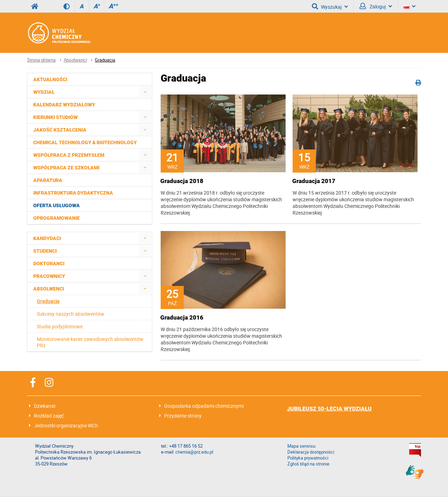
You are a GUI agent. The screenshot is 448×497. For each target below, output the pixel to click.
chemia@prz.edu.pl (194, 452)
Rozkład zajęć (49, 416)
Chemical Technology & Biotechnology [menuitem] (85, 142)
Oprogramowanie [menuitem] (57, 218)
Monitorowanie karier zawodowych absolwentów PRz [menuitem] (90, 342)
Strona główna (41, 60)
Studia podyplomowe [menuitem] (60, 326)
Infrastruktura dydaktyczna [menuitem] (73, 193)
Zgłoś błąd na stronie (308, 464)
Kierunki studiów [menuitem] (55, 117)
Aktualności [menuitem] (50, 79)
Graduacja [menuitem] (48, 301)
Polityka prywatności (308, 458)
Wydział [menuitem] (44, 92)
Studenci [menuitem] (45, 251)
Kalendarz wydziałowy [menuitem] (64, 105)
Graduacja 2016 (182, 317)
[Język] (409, 6)
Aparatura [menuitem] (48, 180)
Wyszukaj (330, 6)
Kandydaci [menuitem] (47, 238)
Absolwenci (75, 60)
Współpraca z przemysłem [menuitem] (69, 155)
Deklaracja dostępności (311, 452)
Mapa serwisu (301, 446)
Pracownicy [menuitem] (49, 276)
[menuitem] (145, 92)
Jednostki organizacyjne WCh (66, 425)
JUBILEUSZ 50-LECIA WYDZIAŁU (329, 409)
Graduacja (105, 60)
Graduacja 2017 (314, 181)
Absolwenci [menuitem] (49, 289)
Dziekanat (45, 406)
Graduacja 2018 (182, 181)
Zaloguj (376, 6)
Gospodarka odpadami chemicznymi (204, 406)
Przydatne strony (183, 416)
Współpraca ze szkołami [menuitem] (66, 168)
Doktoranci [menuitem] (49, 264)
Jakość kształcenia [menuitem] (60, 130)
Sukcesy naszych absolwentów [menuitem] (71, 314)
